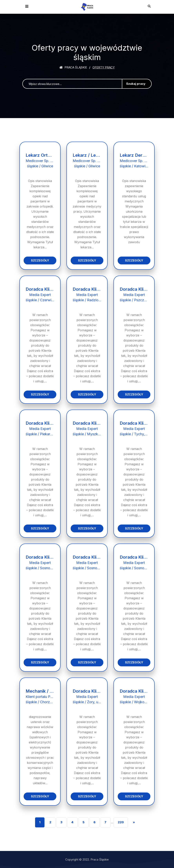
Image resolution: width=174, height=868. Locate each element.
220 (121, 822)
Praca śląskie (73, 67)
